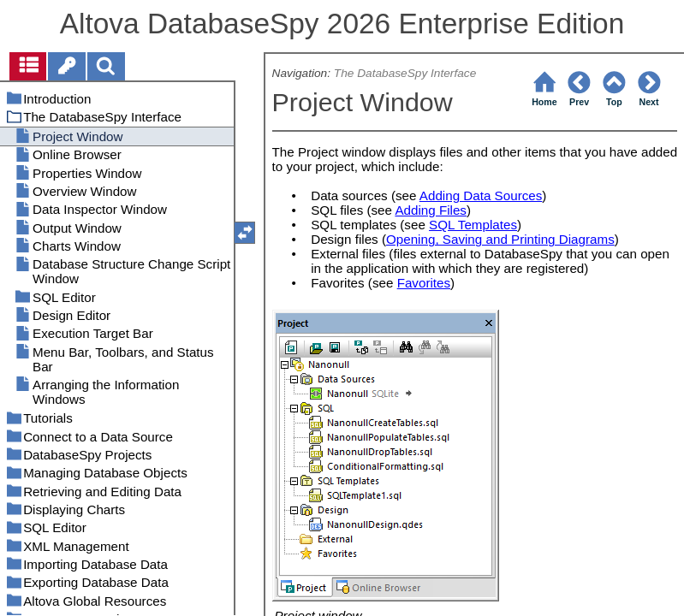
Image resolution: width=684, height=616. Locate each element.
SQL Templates (473, 225)
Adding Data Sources (481, 195)
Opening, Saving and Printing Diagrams (500, 239)
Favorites (424, 283)
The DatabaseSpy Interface (405, 73)
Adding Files (431, 210)
